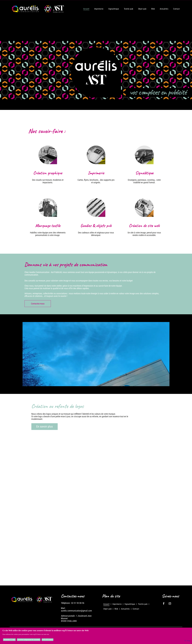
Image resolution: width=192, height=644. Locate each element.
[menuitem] (86, 9)
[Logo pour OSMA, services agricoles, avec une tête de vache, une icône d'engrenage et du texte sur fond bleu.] (96, 512)
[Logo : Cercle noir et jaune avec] (96, 560)
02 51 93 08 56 (78, 603)
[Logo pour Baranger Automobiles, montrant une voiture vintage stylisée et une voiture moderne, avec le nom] (48, 560)
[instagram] (170, 604)
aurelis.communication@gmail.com (76, 611)
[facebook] (164, 604)
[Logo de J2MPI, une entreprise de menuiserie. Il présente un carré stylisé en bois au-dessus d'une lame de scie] (144, 512)
